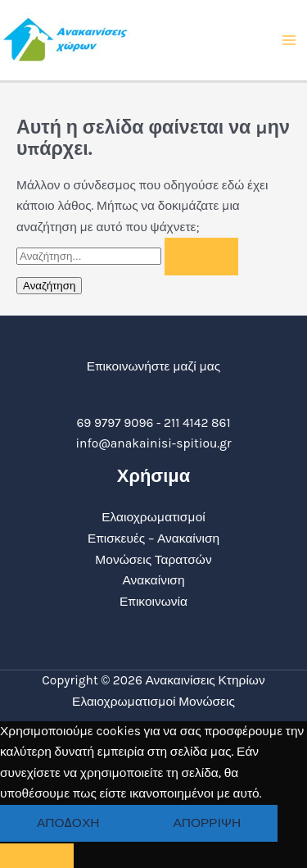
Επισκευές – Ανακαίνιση (153, 539)
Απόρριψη (207, 823)
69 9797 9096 (115, 423)
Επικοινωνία (153, 602)
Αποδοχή (68, 823)
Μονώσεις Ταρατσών (153, 560)
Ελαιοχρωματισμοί (153, 517)
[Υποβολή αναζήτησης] (201, 257)
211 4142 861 (197, 423)
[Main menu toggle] (289, 40)
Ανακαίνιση (153, 580)
